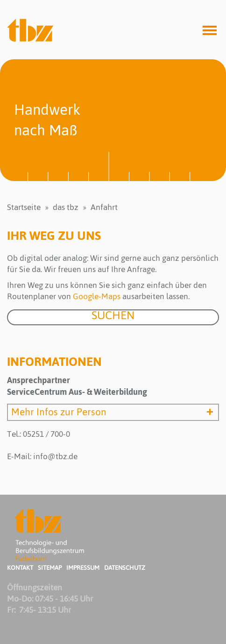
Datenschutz (125, 568)
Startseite (24, 207)
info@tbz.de (55, 456)
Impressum (83, 568)
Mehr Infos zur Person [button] (114, 412)
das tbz (66, 207)
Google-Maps (97, 296)
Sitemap (50, 568)
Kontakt (20, 568)
